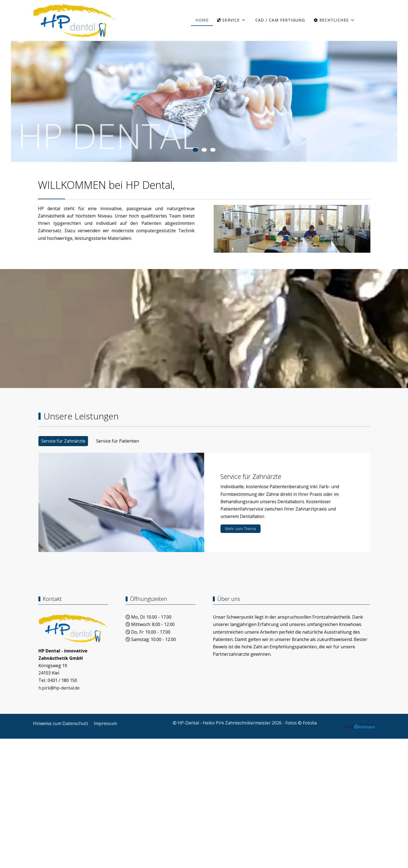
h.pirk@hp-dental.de (59, 688)
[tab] (195, 150)
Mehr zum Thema (241, 529)
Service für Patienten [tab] (118, 441)
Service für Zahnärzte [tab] (63, 441)
